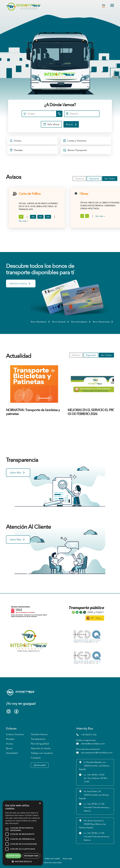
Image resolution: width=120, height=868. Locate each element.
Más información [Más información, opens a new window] (12, 823)
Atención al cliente (41, 748)
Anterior (79, 179)
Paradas (16, 151)
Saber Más (17, 473)
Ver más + (24, 221)
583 (40, 217)
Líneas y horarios (15, 734)
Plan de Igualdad (40, 744)
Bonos (9, 748)
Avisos (15, 141)
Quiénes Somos (39, 734)
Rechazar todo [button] (31, 856)
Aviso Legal (67, 859)
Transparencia (38, 739)
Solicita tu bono (20, 284)
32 (21, 217)
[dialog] (23, 833)
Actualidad (12, 753)
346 (48, 217)
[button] (23, 861)
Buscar (72, 124)
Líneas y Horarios (75, 141)
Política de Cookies (52, 859)
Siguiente (94, 179)
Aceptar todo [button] (13, 856)
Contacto (36, 758)
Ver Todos (110, 179)
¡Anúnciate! (40, 765)
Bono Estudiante (81, 322)
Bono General (61, 322)
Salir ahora (51, 125)
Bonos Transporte (75, 151)
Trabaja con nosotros (42, 753)
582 (33, 217)
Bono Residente (41, 322)
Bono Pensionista (103, 322)
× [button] (40, 803)
